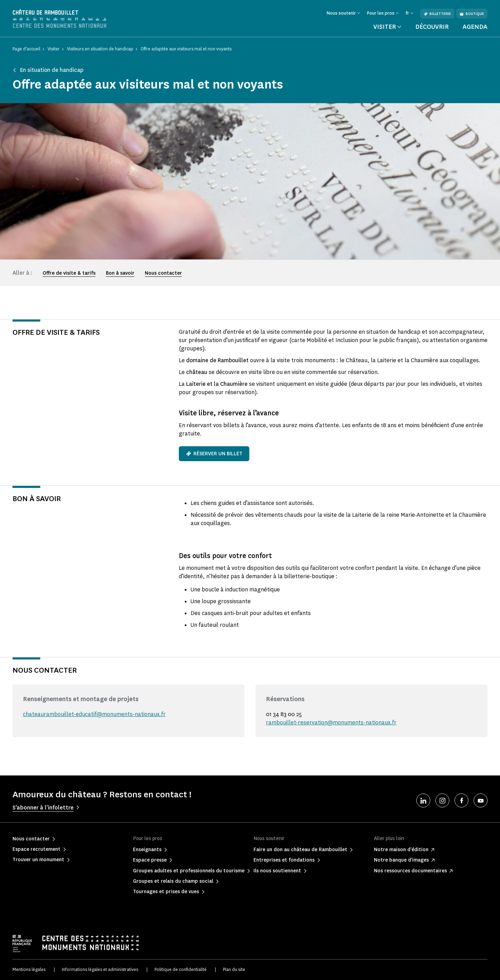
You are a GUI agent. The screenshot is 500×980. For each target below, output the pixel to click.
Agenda (475, 27)
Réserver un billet (214, 454)
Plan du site (234, 969)
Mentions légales (29, 969)
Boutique (472, 14)
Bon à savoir (120, 273)
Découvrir (432, 27)
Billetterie (437, 14)
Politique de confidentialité (181, 969)
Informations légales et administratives (100, 969)
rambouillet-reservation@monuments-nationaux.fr (331, 722)
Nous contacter (163, 273)
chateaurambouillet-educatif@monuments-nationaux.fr (94, 714)
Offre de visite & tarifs (69, 273)
